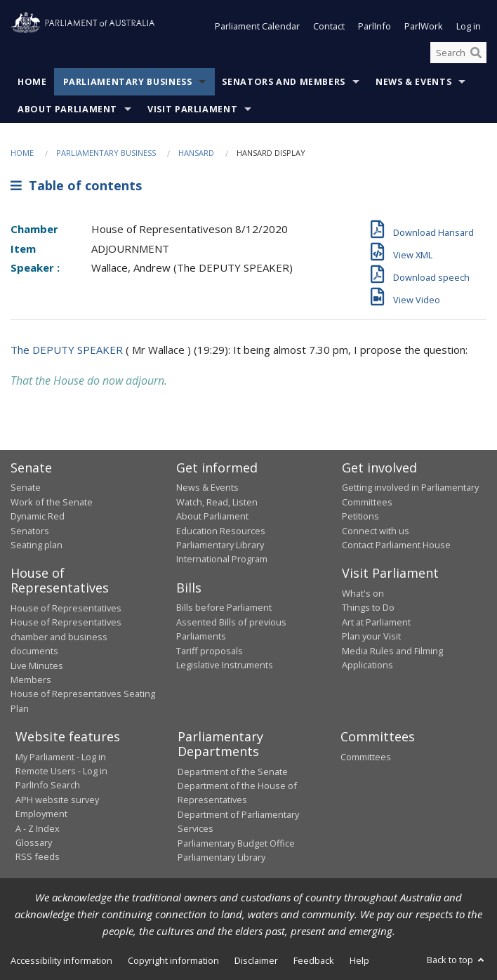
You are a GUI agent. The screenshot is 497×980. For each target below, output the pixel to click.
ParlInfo (375, 27)
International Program (222, 559)
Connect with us (376, 531)
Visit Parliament (192, 110)
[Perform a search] (476, 53)
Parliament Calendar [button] (257, 27)
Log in (469, 27)
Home (32, 82)
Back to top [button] (457, 960)
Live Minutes (37, 666)
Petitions (360, 517)
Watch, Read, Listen (217, 502)
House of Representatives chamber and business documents (66, 637)
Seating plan (37, 545)
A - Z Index (38, 828)
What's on (363, 593)
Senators (30, 531)
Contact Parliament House (396, 545)
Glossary (34, 842)
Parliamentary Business (128, 82)
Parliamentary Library (220, 545)
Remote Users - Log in (61, 771)
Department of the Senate (233, 772)
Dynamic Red (38, 517)
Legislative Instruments (225, 665)
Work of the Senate (52, 502)
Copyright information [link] (173, 961)
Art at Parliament (376, 622)
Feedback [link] (314, 961)
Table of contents (76, 185)
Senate (26, 488)
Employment (41, 814)
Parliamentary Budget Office (236, 843)
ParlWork (424, 27)
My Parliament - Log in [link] (61, 757)
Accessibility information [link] (61, 961)
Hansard (196, 153)
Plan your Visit (371, 637)
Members (31, 680)
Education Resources (221, 531)
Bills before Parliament (224, 608)
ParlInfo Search (48, 786)
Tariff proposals (210, 651)
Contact (329, 27)
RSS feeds (38, 857)
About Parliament (67, 110)
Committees (366, 757)
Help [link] (359, 961)
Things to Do (368, 608)
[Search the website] (458, 53)
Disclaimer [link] (256, 961)
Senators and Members (284, 82)
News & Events (413, 82)
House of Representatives (66, 608)
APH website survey (57, 800)
